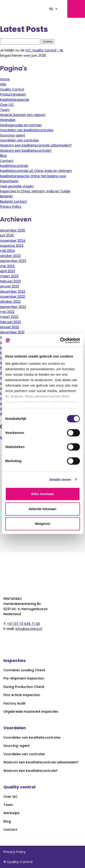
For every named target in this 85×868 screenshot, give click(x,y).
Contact (7, 161)
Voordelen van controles (19, 140)
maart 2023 (9, 276)
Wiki (3, 84)
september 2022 (13, 307)
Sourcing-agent (13, 135)
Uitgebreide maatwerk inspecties (31, 712)
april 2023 (7, 271)
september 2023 (13, 261)
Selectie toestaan (42, 509)
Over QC (7, 105)
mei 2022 (7, 312)
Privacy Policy (11, 206)
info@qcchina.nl (29, 629)
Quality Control (12, 89)
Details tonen (60, 479)
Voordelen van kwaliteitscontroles (27, 130)
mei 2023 (7, 266)
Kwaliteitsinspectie (15, 100)
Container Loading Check (24, 670)
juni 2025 (7, 235)
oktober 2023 (10, 256)
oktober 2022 (10, 302)
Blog (3, 156)
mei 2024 (7, 251)
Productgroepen (13, 94)
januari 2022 (10, 327)
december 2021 (12, 332)
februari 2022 (10, 322)
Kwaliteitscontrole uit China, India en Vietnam (36, 171)
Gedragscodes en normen (21, 125)
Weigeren (42, 524)
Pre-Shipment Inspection (24, 678)
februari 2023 (10, 281)
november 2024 (13, 241)
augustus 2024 (12, 246)
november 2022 (12, 297)
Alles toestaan (43, 494)
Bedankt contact (13, 201)
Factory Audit (15, 703)
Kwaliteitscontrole (14, 166)
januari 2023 (10, 286)
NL (51, 9)
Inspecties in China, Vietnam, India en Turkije (35, 191)
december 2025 (13, 230)
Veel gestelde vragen (17, 186)
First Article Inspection (22, 695)
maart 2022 (9, 317)
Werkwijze (8, 120)
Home (5, 79)
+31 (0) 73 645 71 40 (23, 624)
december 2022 (13, 292)
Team (5, 110)
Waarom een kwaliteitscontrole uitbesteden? (36, 145)
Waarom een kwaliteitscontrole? (26, 151)
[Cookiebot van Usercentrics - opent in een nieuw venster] (61, 340)
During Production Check (24, 687)
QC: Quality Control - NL (44, 50)
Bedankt (6, 196)
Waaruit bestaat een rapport (23, 115)
